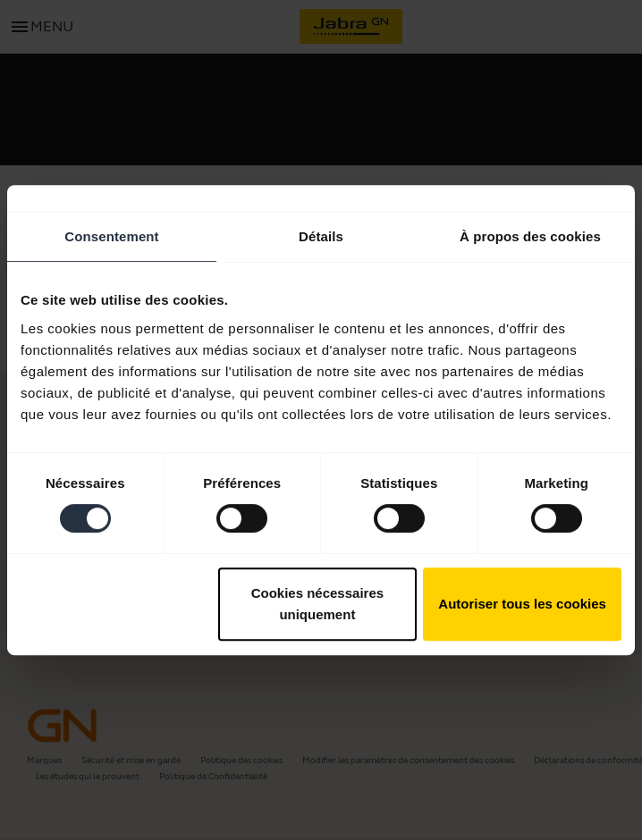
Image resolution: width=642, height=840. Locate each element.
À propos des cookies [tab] (530, 236)
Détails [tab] (321, 236)
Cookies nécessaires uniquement (317, 604)
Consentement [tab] (111, 236)
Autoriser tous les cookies (522, 604)
